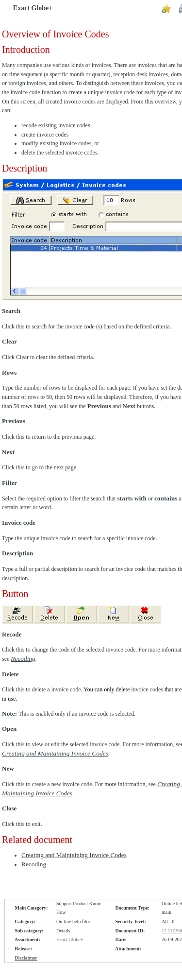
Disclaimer (26, 958)
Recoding (34, 864)
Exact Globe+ (33, 8)
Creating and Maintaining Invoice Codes (55, 753)
